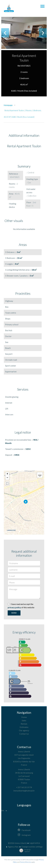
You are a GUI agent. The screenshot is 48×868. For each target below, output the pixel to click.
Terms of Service (26, 862)
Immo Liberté (24, 751)
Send (14, 613)
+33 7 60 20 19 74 (24, 787)
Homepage (8, 105)
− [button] (7, 478)
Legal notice (35, 843)
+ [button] (7, 474)
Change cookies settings (32, 847)
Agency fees (13, 847)
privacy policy (14, 607)
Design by (24, 850)
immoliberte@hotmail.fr (24, 791)
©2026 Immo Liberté (17, 843)
